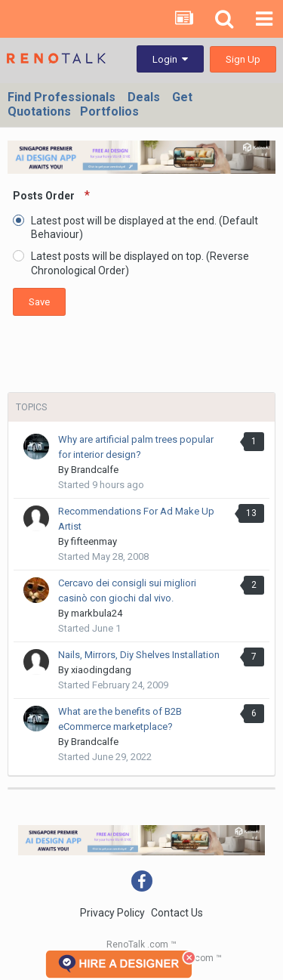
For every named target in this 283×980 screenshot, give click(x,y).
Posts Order (45, 196)
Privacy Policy (112, 913)
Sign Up (243, 59)
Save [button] (39, 302)
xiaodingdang (101, 670)
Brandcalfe (95, 470)
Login (170, 59)
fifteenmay (94, 541)
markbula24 (97, 613)
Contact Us (177, 913)
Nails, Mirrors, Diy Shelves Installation (139, 655)
